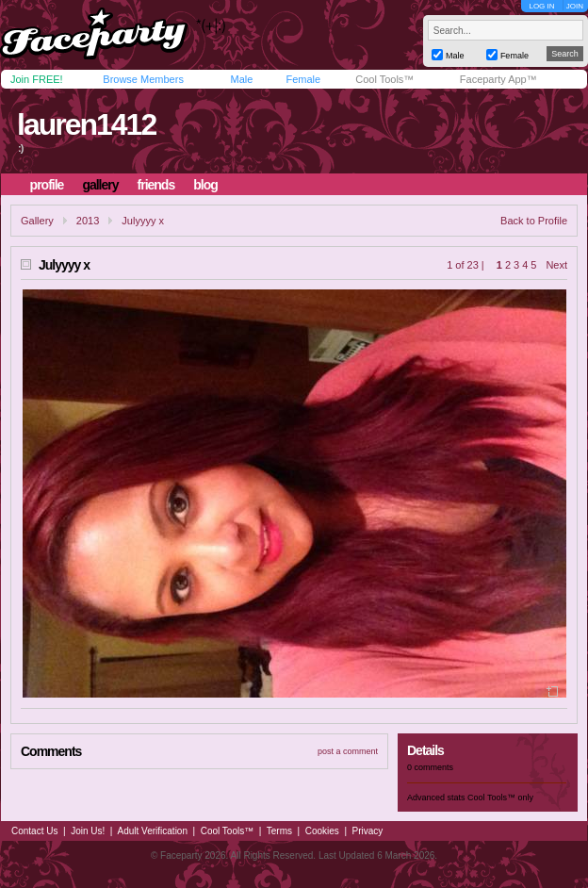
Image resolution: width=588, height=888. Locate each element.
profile (47, 185)
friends (156, 185)
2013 (88, 221)
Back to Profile (534, 221)
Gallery (37, 221)
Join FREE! (37, 79)
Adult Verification (152, 831)
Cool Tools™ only (500, 798)
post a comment (348, 751)
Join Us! (88, 831)
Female (303, 79)
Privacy (368, 831)
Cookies (322, 831)
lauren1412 (86, 124)
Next (556, 265)
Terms (279, 831)
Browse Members (143, 79)
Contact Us (34, 831)
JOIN (575, 6)
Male (241, 79)
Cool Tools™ (384, 79)
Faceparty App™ (498, 79)
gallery (100, 185)
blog (205, 185)
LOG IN (541, 6)
